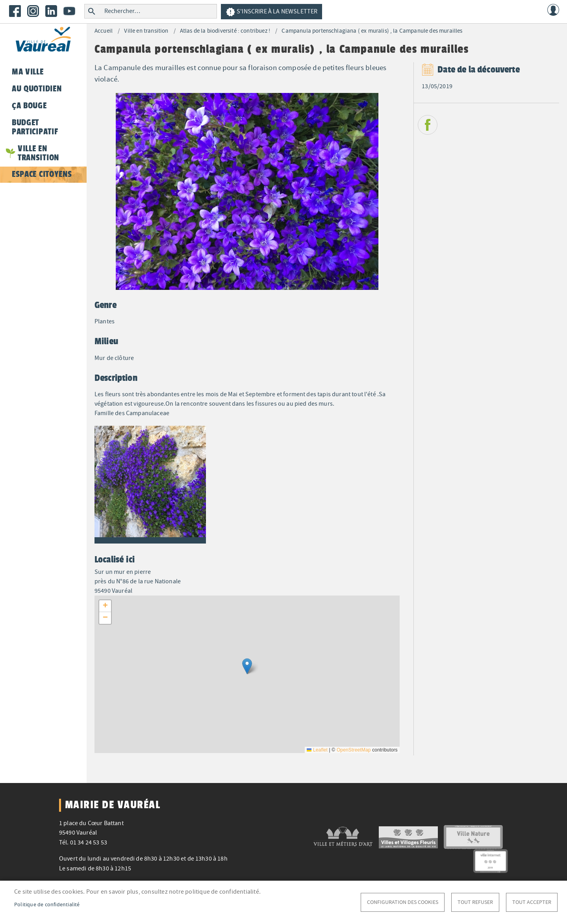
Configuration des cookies (403, 902)
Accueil (104, 31)
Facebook (15, 11)
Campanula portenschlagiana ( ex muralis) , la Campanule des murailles (372, 31)
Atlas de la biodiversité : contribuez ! (225, 31)
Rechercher (92, 11)
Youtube (69, 11)
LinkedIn (51, 11)
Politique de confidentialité (47, 905)
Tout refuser (475, 902)
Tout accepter (532, 902)
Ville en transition (146, 31)
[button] (150, 483)
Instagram (33, 11)
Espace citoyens (42, 174)
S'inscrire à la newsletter (271, 12)
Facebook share (428, 125)
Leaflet (317, 750)
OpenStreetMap (354, 750)
